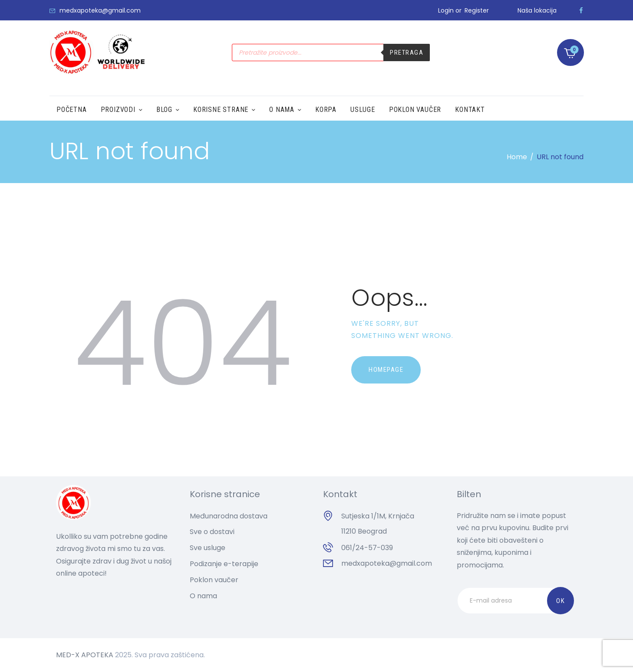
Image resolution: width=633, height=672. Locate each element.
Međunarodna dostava (229, 516)
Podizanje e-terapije (224, 564)
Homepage (386, 370)
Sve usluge (208, 548)
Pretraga (407, 52)
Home (517, 157)
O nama (203, 596)
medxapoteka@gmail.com (387, 563)
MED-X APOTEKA (85, 655)
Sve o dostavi (212, 532)
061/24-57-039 (367, 548)
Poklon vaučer (214, 580)
